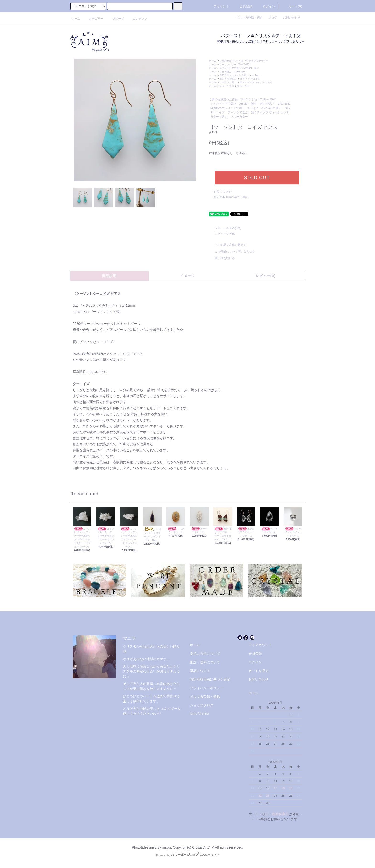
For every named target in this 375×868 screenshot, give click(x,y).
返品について (222, 192)
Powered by (187, 855)
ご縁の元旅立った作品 (232, 61)
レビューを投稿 (222, 234)
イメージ (187, 276)
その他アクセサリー (258, 61)
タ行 (242, 79)
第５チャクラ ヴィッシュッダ (256, 82)
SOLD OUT (257, 178)
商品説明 (110, 276)
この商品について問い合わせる (232, 251)
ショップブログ (202, 705)
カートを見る (259, 671)
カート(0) (292, 6)
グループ (115, 19)
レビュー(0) (266, 276)
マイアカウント (260, 645)
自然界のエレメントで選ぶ (234, 75)
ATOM (204, 714)
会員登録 (243, 6)
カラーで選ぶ (227, 86)
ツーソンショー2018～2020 (234, 64)
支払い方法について (205, 654)
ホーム (76, 19)
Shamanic (240, 72)
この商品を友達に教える (228, 245)
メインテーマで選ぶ (230, 68)
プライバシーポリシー (207, 688)
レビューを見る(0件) (225, 228)
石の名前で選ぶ (228, 79)
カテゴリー (93, 19)
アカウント (219, 6)
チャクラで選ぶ (228, 82)
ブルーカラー (244, 86)
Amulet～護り (252, 68)
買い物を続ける (222, 258)
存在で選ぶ (226, 72)
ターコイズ (254, 79)
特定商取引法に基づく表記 (231, 197)
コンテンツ (137, 19)
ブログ (274, 18)
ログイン (266, 6)
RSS (193, 714)
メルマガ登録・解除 (251, 18)
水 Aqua (256, 75)
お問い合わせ (292, 18)
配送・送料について (205, 662)
